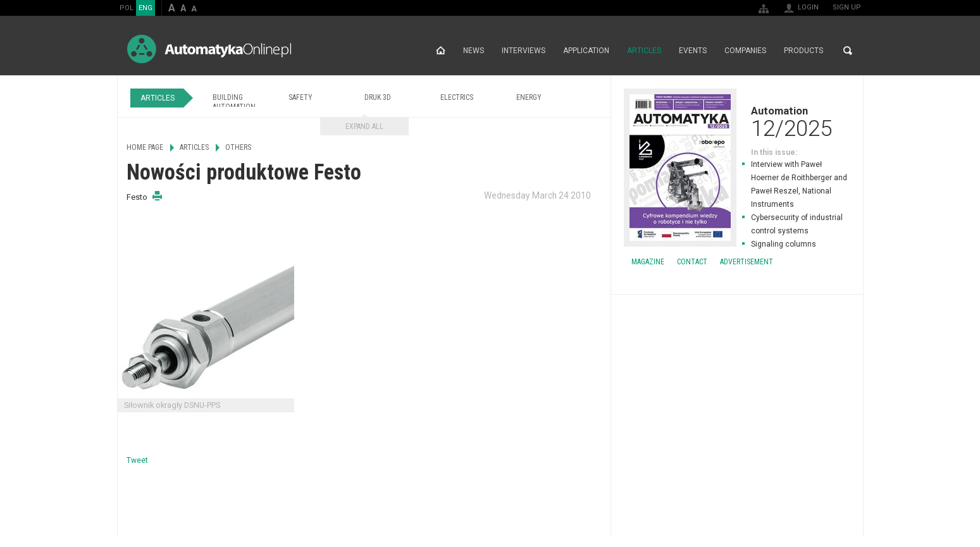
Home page (441, 51)
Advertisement (747, 262)
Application (586, 51)
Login (808, 7)
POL (127, 8)
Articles (644, 51)
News (474, 51)
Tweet (137, 460)
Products (803, 51)
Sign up (847, 7)
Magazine (648, 262)
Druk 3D (378, 97)
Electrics (457, 97)
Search (848, 51)
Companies (745, 51)
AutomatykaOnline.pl (209, 49)
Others (238, 147)
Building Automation (234, 102)
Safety (301, 97)
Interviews (524, 51)
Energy (529, 97)
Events (693, 51)
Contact (692, 262)
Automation (737, 121)
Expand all (364, 126)
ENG (146, 8)
